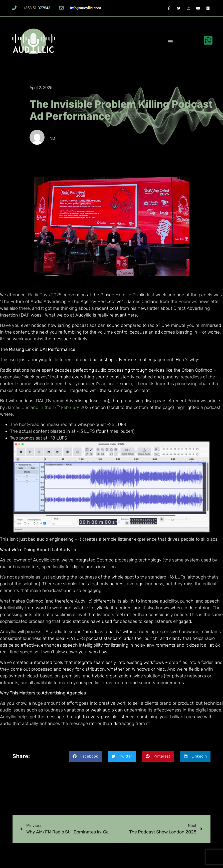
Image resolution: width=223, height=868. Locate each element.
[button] (170, 41)
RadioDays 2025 (45, 295)
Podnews (188, 302)
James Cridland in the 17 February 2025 (49, 407)
